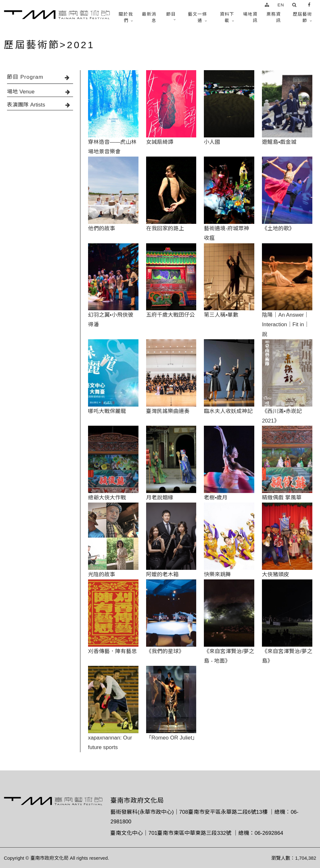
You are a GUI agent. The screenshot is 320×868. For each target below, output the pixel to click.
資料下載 (227, 17)
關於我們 (126, 17)
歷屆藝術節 (302, 17)
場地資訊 (250, 17)
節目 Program (40, 77)
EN (281, 5)
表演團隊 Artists (40, 105)
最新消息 (149, 17)
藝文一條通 (197, 17)
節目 (171, 14)
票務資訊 (274, 17)
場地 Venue (40, 92)
